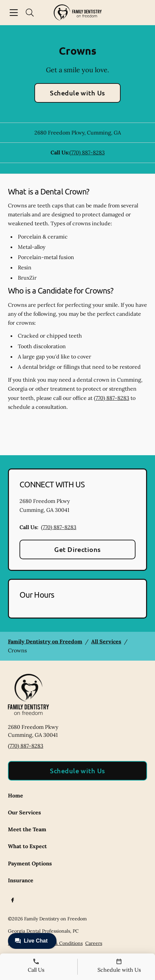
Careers (94, 943)
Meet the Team (27, 829)
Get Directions (77, 549)
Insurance (21, 880)
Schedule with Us (77, 93)
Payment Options (30, 863)
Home (16, 795)
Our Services (24, 812)
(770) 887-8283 (87, 152)
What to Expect (27, 846)
